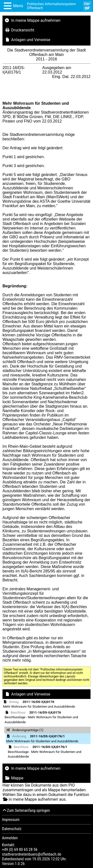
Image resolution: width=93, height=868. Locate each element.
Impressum (11, 820)
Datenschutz (12, 829)
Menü (18, 6)
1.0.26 (20, 864)
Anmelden (10, 838)
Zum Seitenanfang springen (26, 810)
